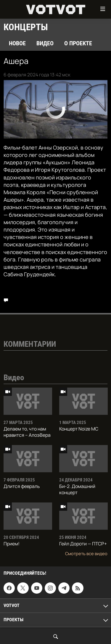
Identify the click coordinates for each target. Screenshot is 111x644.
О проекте (78, 43)
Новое (17, 43)
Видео (45, 43)
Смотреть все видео (86, 553)
